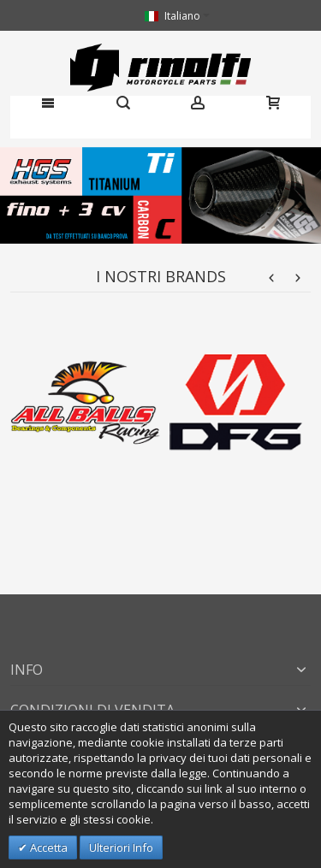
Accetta (48, 847)
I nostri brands (161, 276)
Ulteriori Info (121, 847)
